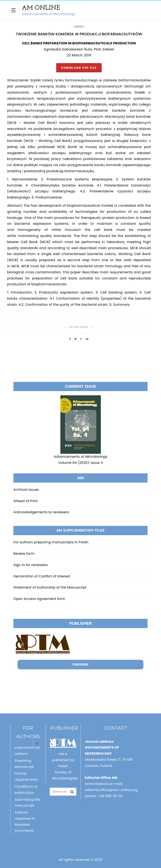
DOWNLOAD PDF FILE (79, 68)
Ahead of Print (25, 501)
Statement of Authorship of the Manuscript (50, 587)
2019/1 (79, 27)
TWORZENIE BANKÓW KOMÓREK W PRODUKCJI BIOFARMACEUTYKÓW (79, 34)
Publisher (80, 664)
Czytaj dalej (79, 327)
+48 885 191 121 (110, 796)
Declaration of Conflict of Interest (42, 576)
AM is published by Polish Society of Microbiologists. (65, 766)
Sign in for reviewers (31, 565)
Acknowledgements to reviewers (41, 512)
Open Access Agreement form (39, 599)
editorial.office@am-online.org (111, 790)
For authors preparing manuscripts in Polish (51, 542)
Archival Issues (26, 490)
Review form (24, 554)
